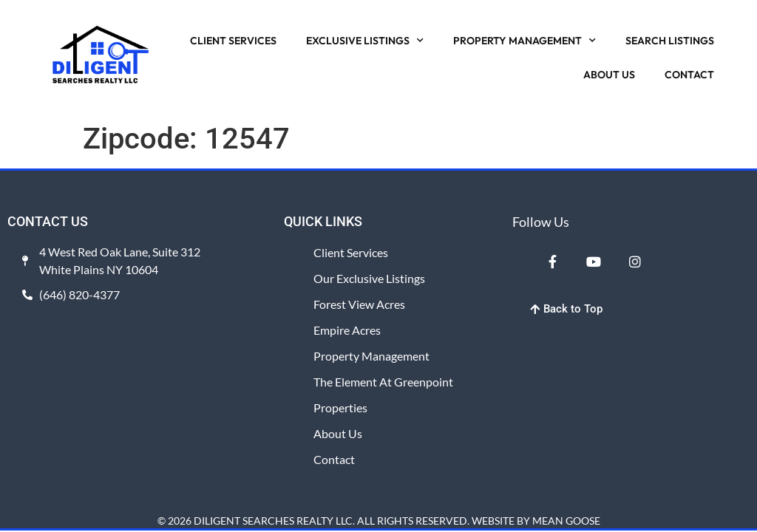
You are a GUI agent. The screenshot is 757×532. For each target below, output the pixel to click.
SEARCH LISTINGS (670, 41)
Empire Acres (347, 330)
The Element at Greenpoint (383, 382)
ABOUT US (609, 75)
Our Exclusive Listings (369, 278)
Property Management (371, 356)
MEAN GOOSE (566, 521)
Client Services (351, 252)
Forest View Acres (359, 304)
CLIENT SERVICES (233, 41)
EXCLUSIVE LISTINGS (365, 41)
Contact (334, 459)
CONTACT (689, 75)
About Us (338, 433)
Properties (340, 407)
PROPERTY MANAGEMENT (525, 41)
